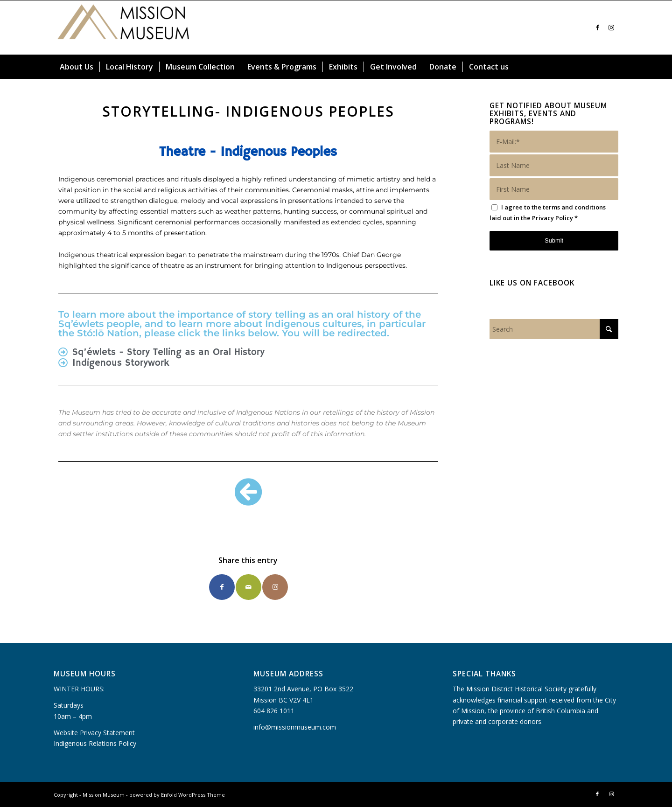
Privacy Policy (553, 218)
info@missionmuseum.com (295, 727)
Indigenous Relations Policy (95, 743)
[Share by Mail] (248, 587)
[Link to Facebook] (597, 28)
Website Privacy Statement (94, 733)
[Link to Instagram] (611, 28)
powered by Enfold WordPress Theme (177, 795)
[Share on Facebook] (222, 587)
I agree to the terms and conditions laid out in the (548, 212)
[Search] (613, 67)
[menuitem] (77, 67)
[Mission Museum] (124, 28)
